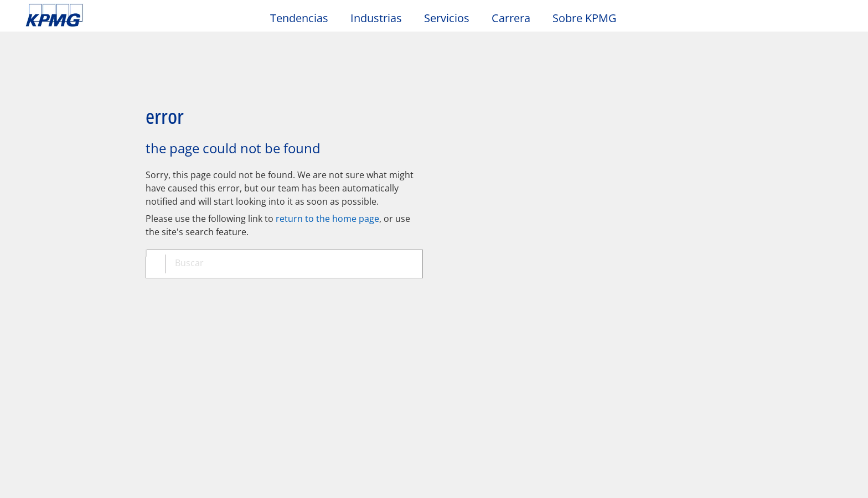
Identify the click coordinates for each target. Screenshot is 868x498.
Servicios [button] (447, 19)
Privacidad (107, 290)
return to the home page (327, 180)
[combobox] (288, 226)
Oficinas (44, 358)
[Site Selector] (833, 20)
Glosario (414, 290)
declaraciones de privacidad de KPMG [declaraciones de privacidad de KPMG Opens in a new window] (371, 463)
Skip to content (105, 15)
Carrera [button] (511, 19)
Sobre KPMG (585, 19)
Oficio (42, 290)
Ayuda (353, 290)
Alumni (297, 337)
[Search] (808, 21)
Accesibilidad (188, 290)
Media (169, 337)
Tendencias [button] (299, 19)
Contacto (49, 337)
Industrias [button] (376, 19)
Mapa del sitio (279, 290)
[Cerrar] (709, 480)
